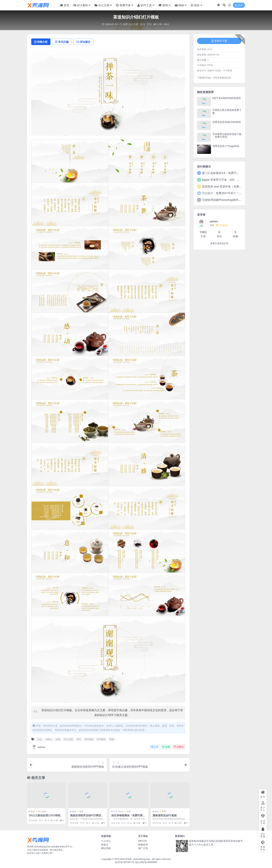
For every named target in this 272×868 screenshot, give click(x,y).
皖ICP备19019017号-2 (126, 862)
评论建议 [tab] (83, 42)
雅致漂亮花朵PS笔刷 (165, 815)
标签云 (105, 845)
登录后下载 (219, 41)
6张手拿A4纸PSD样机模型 (227, 98)
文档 (58, 739)
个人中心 (106, 841)
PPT (79, 739)
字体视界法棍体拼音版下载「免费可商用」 (227, 136)
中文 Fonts (118, 811)
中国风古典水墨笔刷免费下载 (227, 111)
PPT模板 (89, 739)
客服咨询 (143, 845)
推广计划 (143, 848)
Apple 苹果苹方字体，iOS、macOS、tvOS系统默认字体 (237, 180)
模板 (112, 739)
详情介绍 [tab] (41, 42)
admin (38, 747)
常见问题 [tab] (62, 42)
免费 (125, 24)
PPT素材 (101, 739)
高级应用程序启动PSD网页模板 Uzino (87, 817)
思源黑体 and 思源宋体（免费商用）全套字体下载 (233, 186)
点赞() (179, 747)
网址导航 (106, 848)
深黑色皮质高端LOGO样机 (227, 122)
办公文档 (133, 24)
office (49, 739)
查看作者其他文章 (219, 243)
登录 (239, 5)
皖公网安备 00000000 (147, 862)
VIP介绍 (142, 841)
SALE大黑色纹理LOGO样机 (45, 815)
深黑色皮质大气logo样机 (226, 146)
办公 (40, 739)
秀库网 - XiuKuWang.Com (138, 859)
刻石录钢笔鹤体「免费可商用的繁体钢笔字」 (128, 817)
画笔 (157, 811)
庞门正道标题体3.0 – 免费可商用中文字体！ (229, 173)
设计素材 (42, 811)
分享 (155, 747)
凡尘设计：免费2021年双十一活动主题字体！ (230, 193)
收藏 (166, 747)
